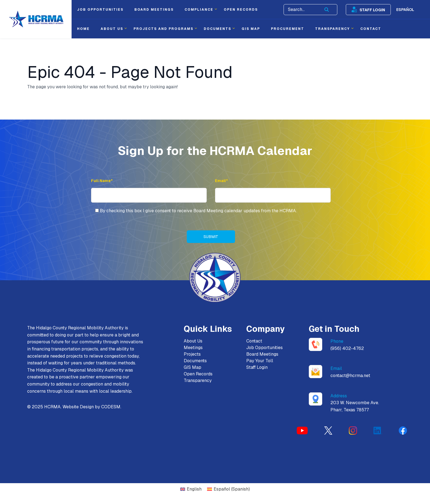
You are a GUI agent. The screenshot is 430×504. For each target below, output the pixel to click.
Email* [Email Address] (221, 181)
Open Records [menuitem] (241, 10)
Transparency (198, 381)
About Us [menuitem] (112, 29)
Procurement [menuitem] (288, 29)
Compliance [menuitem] (199, 10)
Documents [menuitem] (217, 29)
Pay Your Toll (260, 361)
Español (405, 10)
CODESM (111, 407)
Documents (195, 361)
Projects (192, 355)
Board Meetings (262, 355)
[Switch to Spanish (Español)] (228, 490)
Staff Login (372, 10)
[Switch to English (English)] (191, 490)
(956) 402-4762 (347, 349)
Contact (254, 342)
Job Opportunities (264, 348)
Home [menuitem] (83, 29)
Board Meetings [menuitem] (154, 10)
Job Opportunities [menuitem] (100, 10)
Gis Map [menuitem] (251, 29)
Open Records (198, 374)
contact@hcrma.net (350, 376)
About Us (193, 342)
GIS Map (193, 368)
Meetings (193, 348)
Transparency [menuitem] (333, 29)
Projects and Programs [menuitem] (163, 29)
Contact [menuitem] (371, 29)
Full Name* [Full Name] (102, 181)
